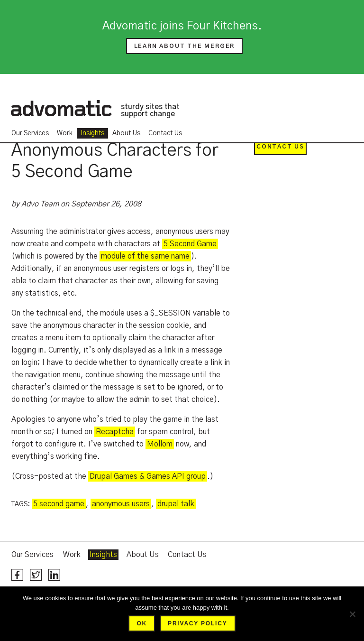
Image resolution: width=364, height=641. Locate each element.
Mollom (160, 444)
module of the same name (145, 256)
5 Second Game (190, 244)
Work (65, 133)
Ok (142, 623)
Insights (92, 133)
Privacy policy (197, 623)
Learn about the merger (185, 46)
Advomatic (61, 108)
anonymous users (121, 504)
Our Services (30, 133)
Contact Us (165, 133)
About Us (126, 133)
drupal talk (176, 504)
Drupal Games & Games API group (148, 476)
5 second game (59, 504)
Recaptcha (115, 432)
